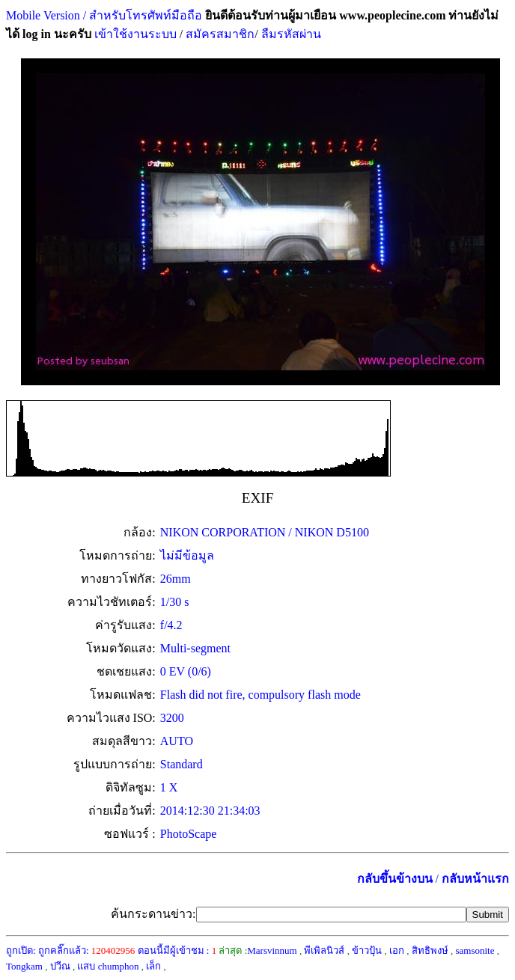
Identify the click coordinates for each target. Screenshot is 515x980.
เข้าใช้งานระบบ (134, 34)
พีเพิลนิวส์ (324, 950)
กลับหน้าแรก (475, 879)
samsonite (475, 950)
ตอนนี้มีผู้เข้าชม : (177, 950)
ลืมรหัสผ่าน (290, 34)
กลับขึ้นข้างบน (395, 879)
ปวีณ (60, 966)
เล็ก (153, 966)
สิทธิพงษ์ (430, 950)
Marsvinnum (272, 950)
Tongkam (24, 966)
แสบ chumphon (108, 966)
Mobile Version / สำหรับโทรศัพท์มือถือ (104, 15)
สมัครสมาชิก (220, 34)
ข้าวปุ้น (367, 950)
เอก (397, 950)
